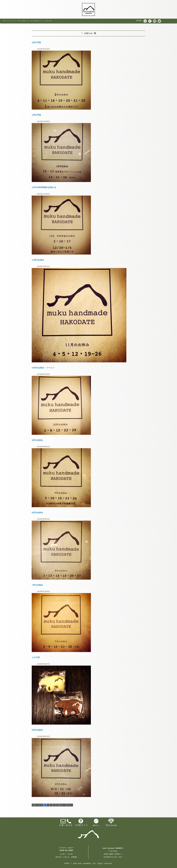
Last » (70, 805)
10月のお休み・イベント (43, 368)
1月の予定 (36, 115)
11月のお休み (38, 260)
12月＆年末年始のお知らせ (44, 187)
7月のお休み (37, 585)
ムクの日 (36, 658)
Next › (63, 805)
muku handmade (84, 864)
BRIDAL (139, 21)
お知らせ (66, 857)
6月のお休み (37, 730)
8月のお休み (37, 513)
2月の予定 (36, 43)
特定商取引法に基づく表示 (113, 857)
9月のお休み (37, 440)
